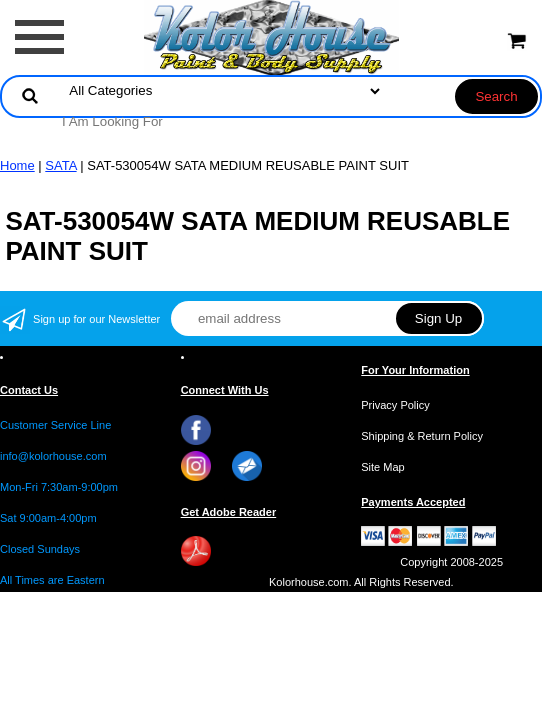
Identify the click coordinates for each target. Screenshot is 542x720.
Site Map (382, 467)
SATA (60, 165)
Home (17, 165)
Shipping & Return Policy (422, 436)
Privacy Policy (395, 405)
